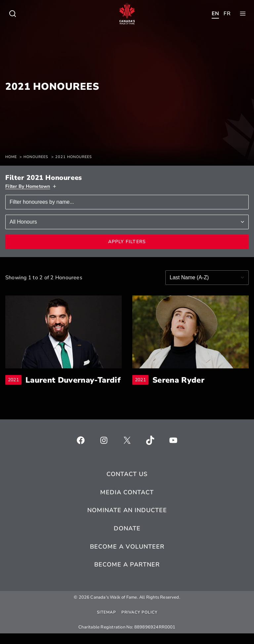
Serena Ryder (179, 380)
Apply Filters (127, 242)
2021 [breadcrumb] (15, 385)
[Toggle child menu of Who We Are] (13, 14)
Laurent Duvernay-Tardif (74, 385)
